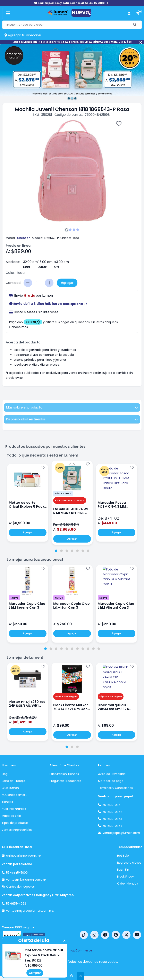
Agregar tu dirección (23, 35)
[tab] (56, 551)
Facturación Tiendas (64, 774)
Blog (5, 774)
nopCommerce (81, 950)
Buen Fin (123, 870)
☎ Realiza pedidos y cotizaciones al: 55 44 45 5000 (69, 3)
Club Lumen (10, 788)
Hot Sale (123, 856)
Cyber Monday (128, 884)
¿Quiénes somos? (14, 795)
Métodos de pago (111, 781)
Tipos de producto (15, 823)
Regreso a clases (129, 863)
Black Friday (125, 877)
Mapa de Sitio (11, 816)
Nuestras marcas (14, 809)
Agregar (67, 283)
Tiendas (7, 802)
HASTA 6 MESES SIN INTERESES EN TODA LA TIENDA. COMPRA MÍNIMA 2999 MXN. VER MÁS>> (72, 42)
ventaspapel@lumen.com (121, 833)
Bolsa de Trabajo (13, 781)
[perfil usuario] (129, 13)
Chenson (24, 238)
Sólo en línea (63, 493)
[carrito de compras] (138, 13)
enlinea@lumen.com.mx (24, 856)
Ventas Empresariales (17, 830)
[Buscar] (135, 25)
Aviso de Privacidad (112, 774)
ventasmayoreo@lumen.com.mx (30, 911)
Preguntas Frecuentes (65, 781)
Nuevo (14, 598)
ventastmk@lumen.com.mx (26, 880)
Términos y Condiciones (115, 788)
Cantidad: (13, 283)
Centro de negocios (20, 887)
